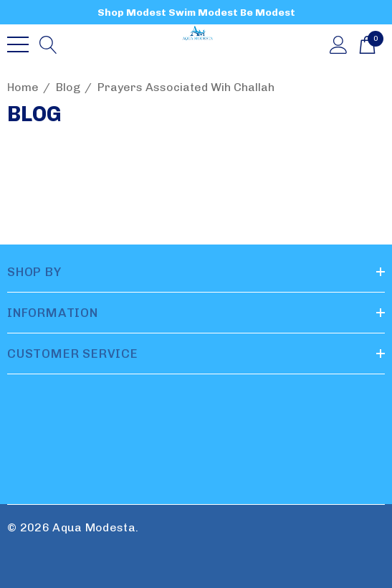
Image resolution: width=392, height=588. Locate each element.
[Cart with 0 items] (367, 44)
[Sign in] (339, 44)
